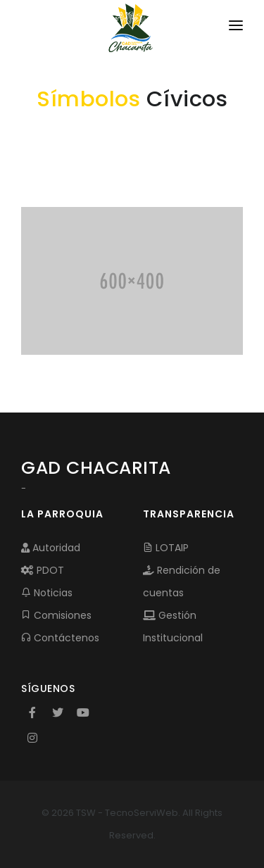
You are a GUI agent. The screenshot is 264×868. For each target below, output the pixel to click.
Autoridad (51, 548)
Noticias (47, 593)
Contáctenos (60, 638)
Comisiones (56, 615)
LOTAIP (166, 548)
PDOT (43, 570)
